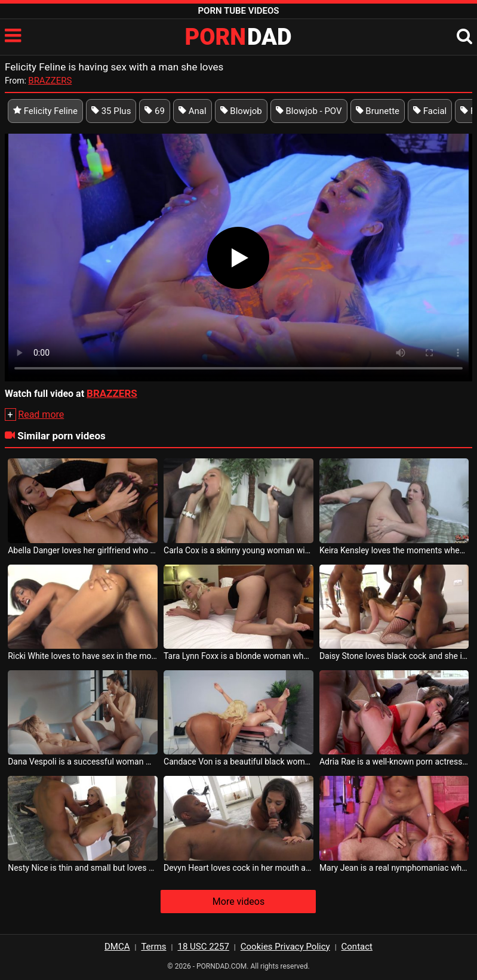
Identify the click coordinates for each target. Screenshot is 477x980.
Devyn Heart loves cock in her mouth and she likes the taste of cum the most (238, 868)
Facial (430, 111)
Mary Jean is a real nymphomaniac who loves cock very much (394, 868)
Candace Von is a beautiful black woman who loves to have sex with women (238, 762)
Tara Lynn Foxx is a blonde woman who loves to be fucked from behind (238, 656)
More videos (238, 902)
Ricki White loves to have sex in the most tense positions (83, 656)
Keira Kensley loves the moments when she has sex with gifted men (394, 550)
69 (155, 111)
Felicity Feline (45, 111)
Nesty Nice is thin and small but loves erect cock (83, 868)
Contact (357, 947)
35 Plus (111, 111)
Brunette (378, 111)
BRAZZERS (50, 81)
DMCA (117, 947)
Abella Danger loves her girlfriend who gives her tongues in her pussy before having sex (83, 550)
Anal (193, 111)
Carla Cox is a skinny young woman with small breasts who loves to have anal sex (238, 550)
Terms (153, 947)
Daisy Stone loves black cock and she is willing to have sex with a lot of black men (394, 656)
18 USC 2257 (203, 947)
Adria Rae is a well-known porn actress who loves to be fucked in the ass (394, 762)
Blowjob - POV (309, 111)
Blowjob (241, 111)
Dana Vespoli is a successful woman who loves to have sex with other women (83, 762)
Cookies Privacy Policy (285, 947)
